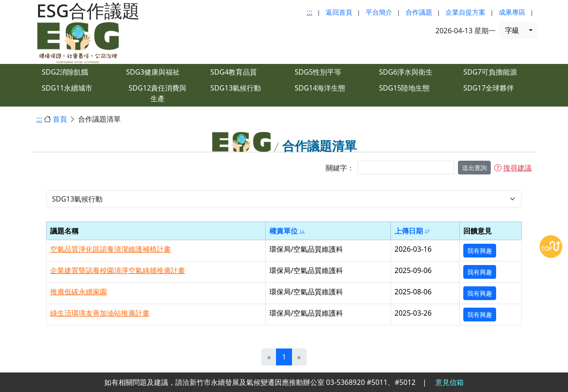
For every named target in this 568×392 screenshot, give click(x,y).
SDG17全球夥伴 (489, 88)
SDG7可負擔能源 (490, 72)
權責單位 (287, 231)
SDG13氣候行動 (236, 88)
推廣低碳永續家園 (79, 292)
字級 (512, 30)
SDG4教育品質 (234, 72)
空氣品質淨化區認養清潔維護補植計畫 (110, 249)
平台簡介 (379, 12)
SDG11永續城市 (67, 88)
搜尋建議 (513, 168)
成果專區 (512, 12)
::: (310, 12)
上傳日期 (412, 231)
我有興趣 (480, 251)
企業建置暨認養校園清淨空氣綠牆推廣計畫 (118, 270)
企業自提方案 (465, 12)
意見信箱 (450, 382)
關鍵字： (340, 168)
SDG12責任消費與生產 (158, 93)
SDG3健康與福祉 (153, 72)
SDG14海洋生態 (320, 88)
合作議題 (419, 12)
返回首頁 (339, 12)
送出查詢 (474, 168)
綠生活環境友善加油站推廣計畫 (100, 313)
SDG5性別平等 (318, 72)
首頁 (60, 119)
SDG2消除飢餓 (65, 72)
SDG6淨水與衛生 (406, 72)
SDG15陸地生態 (404, 88)
